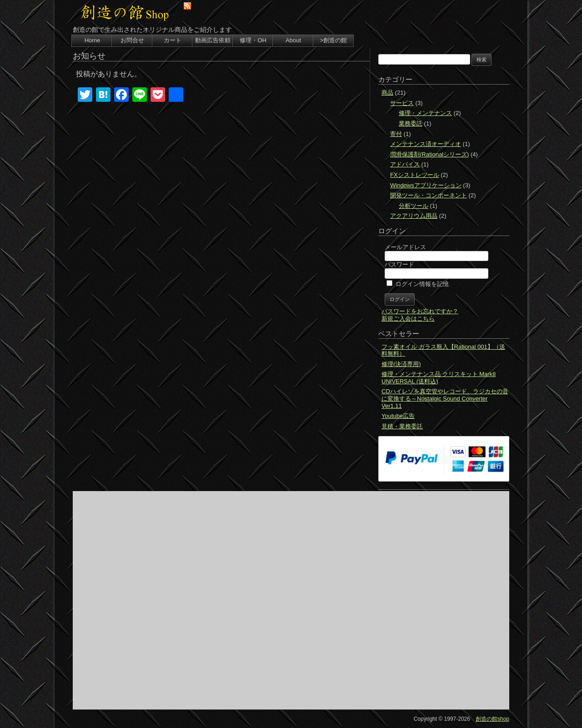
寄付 (396, 134)
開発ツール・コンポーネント (429, 195)
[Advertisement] (291, 600)
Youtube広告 (398, 416)
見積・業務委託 (402, 426)
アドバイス (405, 164)
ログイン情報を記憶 (418, 284)
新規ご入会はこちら (408, 319)
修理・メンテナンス (425, 113)
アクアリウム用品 (414, 216)
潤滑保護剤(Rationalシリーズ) (429, 154)
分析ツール (414, 206)
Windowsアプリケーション (426, 185)
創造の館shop (492, 719)
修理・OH (253, 40)
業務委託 (411, 123)
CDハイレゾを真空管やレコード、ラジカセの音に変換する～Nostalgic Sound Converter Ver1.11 (445, 398)
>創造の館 (334, 40)
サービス (402, 103)
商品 (387, 93)
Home (93, 40)
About (293, 40)
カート (173, 40)
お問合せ (132, 40)
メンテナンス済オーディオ (426, 144)
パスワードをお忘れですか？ (420, 311)
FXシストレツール (415, 175)
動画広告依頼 (213, 40)
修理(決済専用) (401, 364)
